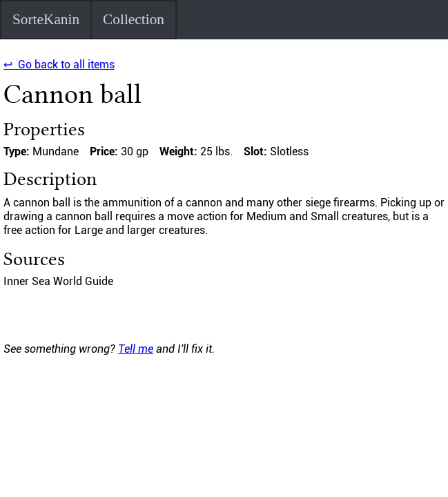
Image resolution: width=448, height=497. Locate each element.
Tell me (136, 349)
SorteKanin (46, 19)
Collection (134, 19)
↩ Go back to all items (59, 65)
